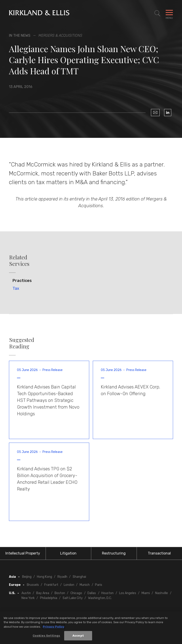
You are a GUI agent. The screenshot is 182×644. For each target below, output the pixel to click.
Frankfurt (51, 585)
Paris (99, 585)
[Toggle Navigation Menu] (169, 13)
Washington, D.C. (100, 598)
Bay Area (43, 593)
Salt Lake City (73, 598)
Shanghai (79, 577)
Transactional (159, 553)
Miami (146, 593)
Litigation (68, 553)
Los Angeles (128, 593)
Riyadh (62, 577)
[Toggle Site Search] (157, 13)
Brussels (33, 585)
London (69, 585)
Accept (78, 636)
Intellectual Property (23, 553)
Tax (16, 288)
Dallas (92, 593)
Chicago (76, 593)
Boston (60, 593)
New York (28, 598)
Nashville (162, 593)
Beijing (27, 577)
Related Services (19, 260)
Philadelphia (49, 598)
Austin (26, 593)
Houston (107, 593)
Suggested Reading (22, 343)
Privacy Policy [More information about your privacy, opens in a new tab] (54, 627)
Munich (85, 585)
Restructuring (114, 553)
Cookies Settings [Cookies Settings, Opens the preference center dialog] (46, 636)
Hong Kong (44, 577)
